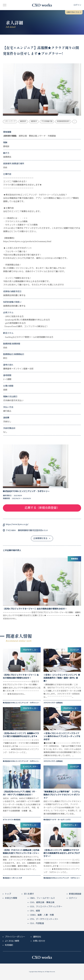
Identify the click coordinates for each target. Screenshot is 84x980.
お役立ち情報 (11, 898)
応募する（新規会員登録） (42, 508)
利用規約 (9, 945)
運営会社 (37, 937)
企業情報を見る (42, 538)
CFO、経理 (35, 911)
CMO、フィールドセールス (42, 898)
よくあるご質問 (12, 941)
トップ (8, 894)
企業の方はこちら (74, 12)
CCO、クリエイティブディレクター (46, 907)
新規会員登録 (75, 894)
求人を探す (29, 894)
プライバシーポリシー (15, 937)
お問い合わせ (39, 941)
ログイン (73, 898)
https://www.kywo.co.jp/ (17, 524)
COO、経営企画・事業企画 (42, 902)
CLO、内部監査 (37, 923)
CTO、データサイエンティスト (44, 919)
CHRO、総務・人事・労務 (42, 915)
